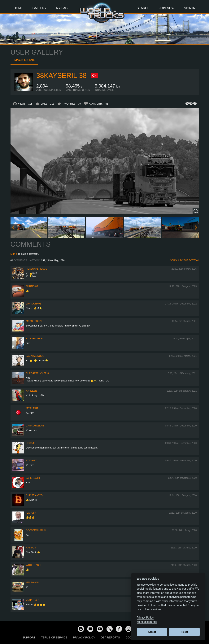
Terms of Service (54, 637)
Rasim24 (31, 548)
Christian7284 (35, 495)
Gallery (40, 8)
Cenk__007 (32, 600)
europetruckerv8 (38, 373)
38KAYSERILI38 (62, 76)
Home (18, 8)
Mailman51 (33, 583)
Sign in (14, 254)
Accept (152, 632)
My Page (63, 8)
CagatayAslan (35, 426)
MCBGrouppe (34, 321)
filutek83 (32, 286)
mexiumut (32, 408)
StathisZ (31, 461)
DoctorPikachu (36, 530)
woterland (33, 565)
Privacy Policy (84, 637)
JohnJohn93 (34, 304)
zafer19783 (33, 478)
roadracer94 (35, 339)
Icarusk (31, 513)
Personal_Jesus (37, 269)
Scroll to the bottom (184, 260)
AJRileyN (31, 391)
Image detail (24, 60)
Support (29, 637)
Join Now (167, 8)
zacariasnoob (35, 356)
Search (143, 8)
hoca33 (31, 443)
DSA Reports (110, 637)
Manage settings (147, 622)
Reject (184, 632)
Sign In (190, 8)
